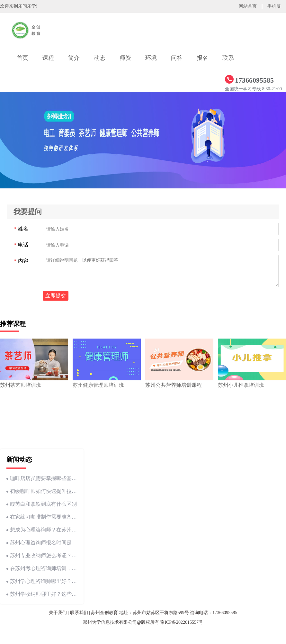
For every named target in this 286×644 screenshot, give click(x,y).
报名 (202, 58)
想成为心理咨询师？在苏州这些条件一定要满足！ (42, 530)
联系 (228, 58)
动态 (100, 58)
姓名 (21, 229)
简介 (74, 58)
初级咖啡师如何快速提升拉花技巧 (42, 491)
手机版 (274, 6)
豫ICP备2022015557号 (182, 622)
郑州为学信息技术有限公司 (110, 622)
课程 (48, 58)
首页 (22, 58)
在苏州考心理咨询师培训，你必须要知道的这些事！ (42, 568)
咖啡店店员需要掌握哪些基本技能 (42, 478)
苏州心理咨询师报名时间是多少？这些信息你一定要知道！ (42, 543)
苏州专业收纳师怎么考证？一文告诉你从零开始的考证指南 (42, 555)
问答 (177, 58)
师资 (125, 58)
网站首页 (248, 6)
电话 (21, 245)
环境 (151, 58)
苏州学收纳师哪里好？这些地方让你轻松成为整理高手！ (42, 594)
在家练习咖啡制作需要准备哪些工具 (42, 517)
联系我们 (79, 613)
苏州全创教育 (104, 613)
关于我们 (58, 613)
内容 (21, 261)
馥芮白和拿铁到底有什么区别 (42, 504)
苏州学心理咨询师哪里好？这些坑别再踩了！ (42, 581)
